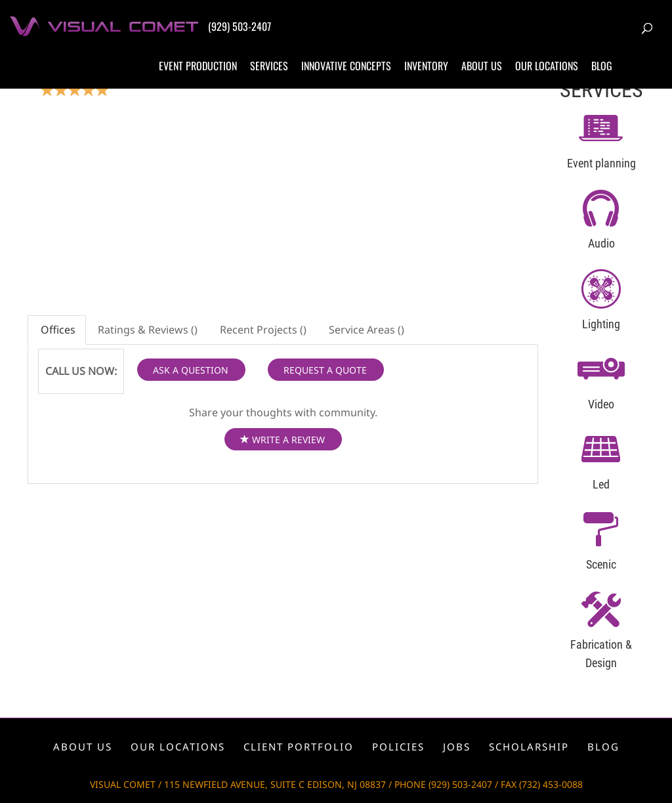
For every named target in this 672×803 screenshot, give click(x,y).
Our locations (547, 66)
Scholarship (529, 747)
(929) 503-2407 (240, 26)
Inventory (426, 66)
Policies (398, 747)
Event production (198, 66)
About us (482, 66)
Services (269, 66)
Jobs (457, 747)
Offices (57, 330)
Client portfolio (299, 747)
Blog (602, 66)
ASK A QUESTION (191, 370)
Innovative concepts (346, 66)
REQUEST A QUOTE (325, 370)
